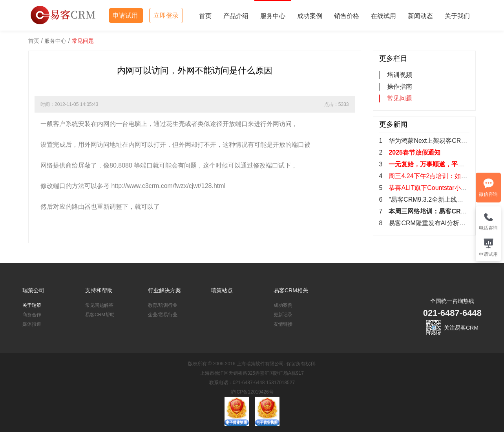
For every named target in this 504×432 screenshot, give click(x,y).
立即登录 (166, 15)
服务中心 (273, 16)
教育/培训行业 (163, 305)
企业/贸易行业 (163, 315)
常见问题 (83, 41)
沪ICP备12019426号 (252, 392)
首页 (205, 16)
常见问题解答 (99, 305)
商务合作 (32, 315)
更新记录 (283, 315)
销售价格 (347, 16)
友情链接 (283, 324)
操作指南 (400, 87)
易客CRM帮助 (100, 315)
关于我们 (457, 16)
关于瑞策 (32, 305)
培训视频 (400, 75)
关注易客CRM (461, 328)
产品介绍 (236, 16)
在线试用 (383, 16)
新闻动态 (420, 16)
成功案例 (310, 16)
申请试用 (126, 15)
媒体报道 (32, 324)
